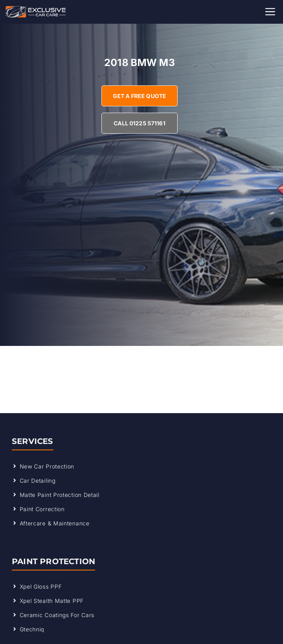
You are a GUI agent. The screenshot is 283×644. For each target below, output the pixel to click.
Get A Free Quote (140, 96)
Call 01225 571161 (139, 123)
